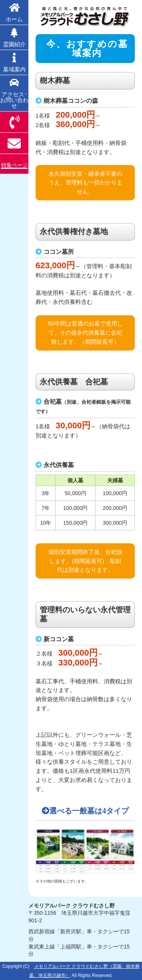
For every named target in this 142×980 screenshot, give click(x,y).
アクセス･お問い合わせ (14, 93)
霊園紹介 (14, 38)
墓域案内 (14, 63)
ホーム (14, 13)
